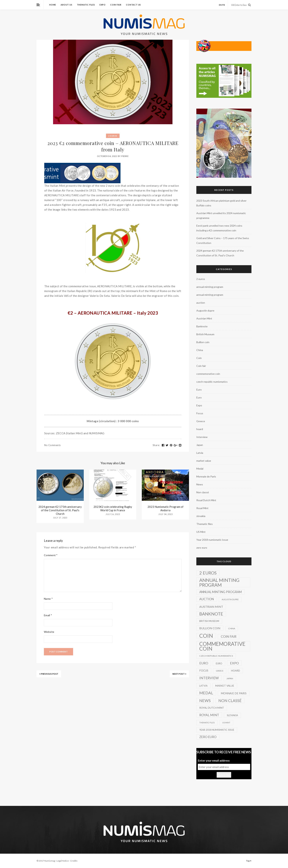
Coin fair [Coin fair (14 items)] (229, 637)
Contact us (133, 5)
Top (249, 861)
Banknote (202, 326)
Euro (199, 390)
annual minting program (210, 287)
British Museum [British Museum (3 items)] (209, 621)
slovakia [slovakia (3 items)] (232, 715)
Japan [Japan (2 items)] (230, 678)
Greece (201, 421)
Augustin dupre (205, 310)
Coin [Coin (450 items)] (206, 636)
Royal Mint (202, 508)
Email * (48, 615)
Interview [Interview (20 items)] (209, 678)
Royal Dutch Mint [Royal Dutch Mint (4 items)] (212, 708)
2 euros (113, 136)
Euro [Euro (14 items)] (204, 663)
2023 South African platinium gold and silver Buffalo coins (221, 203)
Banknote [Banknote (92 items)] (211, 614)
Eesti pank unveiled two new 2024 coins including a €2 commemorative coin (219, 228)
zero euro (202, 548)
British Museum (205, 334)
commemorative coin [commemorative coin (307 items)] (222, 646)
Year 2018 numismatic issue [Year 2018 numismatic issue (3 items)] (217, 730)
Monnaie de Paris (206, 476)
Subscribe (224, 775)
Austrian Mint (204, 318)
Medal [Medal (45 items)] (206, 693)
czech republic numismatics (212, 382)
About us (66, 5)
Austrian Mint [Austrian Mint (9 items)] (211, 607)
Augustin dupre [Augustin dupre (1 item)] (230, 599)
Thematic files (86, 5)
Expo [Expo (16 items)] (234, 663)
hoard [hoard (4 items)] (236, 671)
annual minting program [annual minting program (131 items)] (219, 582)
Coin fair (116, 5)
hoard (200, 429)
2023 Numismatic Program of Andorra (165, 508)
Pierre (125, 156)
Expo (103, 5)
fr (224, 5)
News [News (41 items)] (205, 701)
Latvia (200, 453)
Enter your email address (214, 760)
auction (201, 303)
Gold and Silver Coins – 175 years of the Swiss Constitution (223, 240)
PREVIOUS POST (49, 674)
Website (49, 632)
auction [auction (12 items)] (207, 599)
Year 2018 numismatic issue (212, 540)
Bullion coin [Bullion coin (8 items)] (210, 628)
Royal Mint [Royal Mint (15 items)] (209, 715)
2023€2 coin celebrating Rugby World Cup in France (113, 508)
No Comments (53, 445)
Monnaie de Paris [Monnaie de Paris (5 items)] (234, 693)
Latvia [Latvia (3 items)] (203, 686)
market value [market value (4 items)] (225, 686)
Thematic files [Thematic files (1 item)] (207, 723)
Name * (48, 599)
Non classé (203, 492)
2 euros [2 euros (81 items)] (208, 573)
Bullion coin (203, 342)
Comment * (51, 555)
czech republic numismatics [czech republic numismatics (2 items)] (216, 656)
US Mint (201, 532)
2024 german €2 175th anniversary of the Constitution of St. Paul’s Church (60, 510)
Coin (199, 358)
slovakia (201, 516)
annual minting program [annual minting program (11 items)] (220, 592)
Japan (200, 445)
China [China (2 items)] (232, 628)
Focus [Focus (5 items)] (204, 671)
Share (156, 445)
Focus (200, 413)
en (220, 5)
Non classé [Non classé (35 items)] (230, 701)
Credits (74, 861)
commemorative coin (208, 374)
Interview (202, 437)
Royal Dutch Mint (206, 500)
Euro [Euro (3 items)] (219, 663)
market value (204, 461)
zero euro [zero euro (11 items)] (208, 737)
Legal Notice (63, 861)
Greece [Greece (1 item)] (220, 671)
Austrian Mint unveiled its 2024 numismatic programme (221, 215)
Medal (200, 469)
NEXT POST (179, 674)
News (200, 484)
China (200, 350)
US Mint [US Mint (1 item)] (226, 723)
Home (53, 5)
